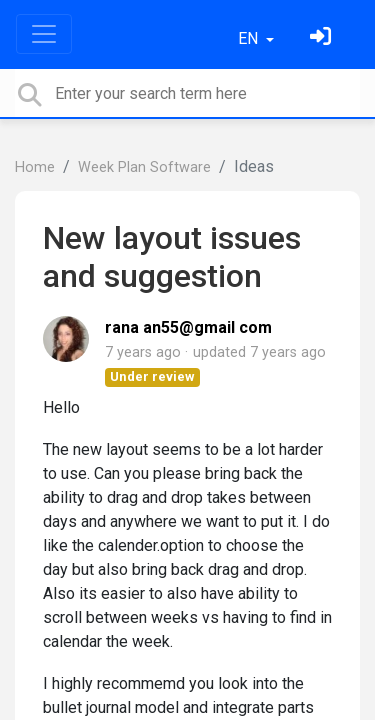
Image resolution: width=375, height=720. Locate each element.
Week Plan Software (144, 167)
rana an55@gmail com (188, 327)
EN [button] (250, 38)
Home (35, 167)
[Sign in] (323, 38)
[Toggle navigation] (44, 34)
